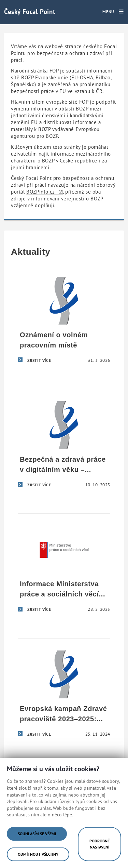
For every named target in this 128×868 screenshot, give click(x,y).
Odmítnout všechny (38, 854)
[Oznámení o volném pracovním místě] (64, 323)
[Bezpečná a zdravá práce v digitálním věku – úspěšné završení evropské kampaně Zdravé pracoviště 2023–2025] (64, 447)
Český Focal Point (30, 11)
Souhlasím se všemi (37, 834)
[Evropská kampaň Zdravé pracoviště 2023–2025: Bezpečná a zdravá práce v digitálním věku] (64, 696)
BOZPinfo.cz (41, 192)
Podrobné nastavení (99, 844)
